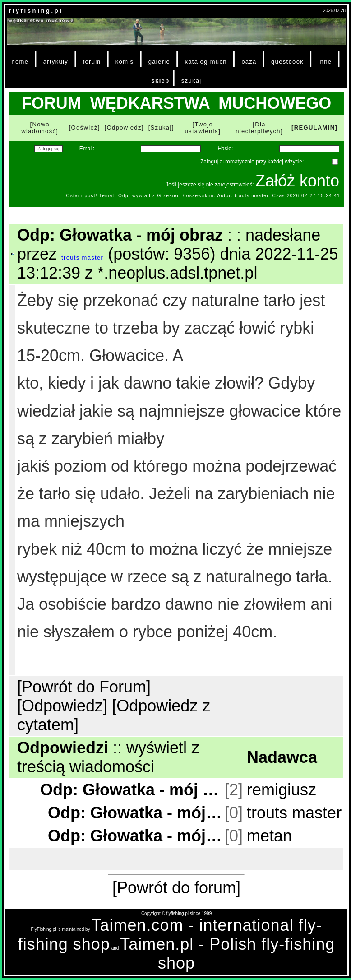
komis (125, 62)
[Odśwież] (85, 128)
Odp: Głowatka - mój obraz (132, 790)
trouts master (82, 258)
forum (92, 62)
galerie (159, 62)
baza (249, 62)
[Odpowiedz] (124, 128)
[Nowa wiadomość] (40, 128)
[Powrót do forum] (176, 888)
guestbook (287, 62)
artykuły (56, 62)
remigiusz (282, 790)
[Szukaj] (161, 128)
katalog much (206, 62)
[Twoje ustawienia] (203, 128)
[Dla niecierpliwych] (259, 128)
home (20, 62)
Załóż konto (297, 181)
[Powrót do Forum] (84, 687)
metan (269, 836)
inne (325, 62)
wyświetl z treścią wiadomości (108, 757)
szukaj (192, 81)
